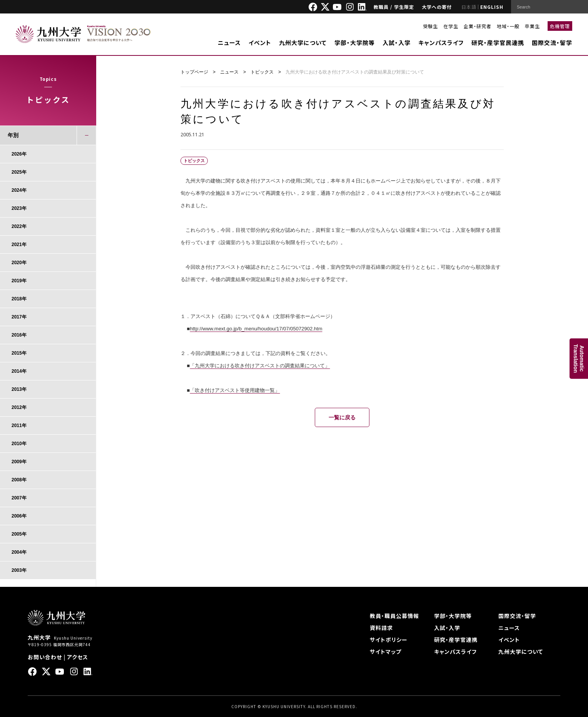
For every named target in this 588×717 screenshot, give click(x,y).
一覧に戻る (342, 417)
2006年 (19, 516)
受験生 (430, 26)
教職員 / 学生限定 (394, 7)
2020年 (19, 263)
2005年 (19, 534)
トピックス (262, 72)
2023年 (19, 208)
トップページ (194, 72)
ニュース (229, 43)
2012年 (19, 407)
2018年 (19, 299)
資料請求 (381, 628)
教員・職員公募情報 (394, 616)
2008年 (19, 480)
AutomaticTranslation (579, 359)
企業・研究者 (478, 26)
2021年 (19, 245)
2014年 (19, 371)
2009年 (19, 462)
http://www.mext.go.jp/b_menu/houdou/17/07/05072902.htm (256, 329)
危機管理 (560, 26)
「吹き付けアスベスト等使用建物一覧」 (235, 390)
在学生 (451, 26)
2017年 (19, 317)
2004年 (19, 552)
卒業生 (532, 26)
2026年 (19, 154)
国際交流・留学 (552, 43)
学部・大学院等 (355, 43)
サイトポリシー (389, 640)
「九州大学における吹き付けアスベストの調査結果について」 (260, 366)
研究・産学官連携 (456, 640)
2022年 (19, 226)
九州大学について (303, 43)
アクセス (78, 657)
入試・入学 (397, 43)
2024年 (19, 190)
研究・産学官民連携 (498, 43)
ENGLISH (492, 7)
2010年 (19, 444)
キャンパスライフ (441, 43)
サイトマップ (386, 652)
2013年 (19, 389)
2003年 (19, 570)
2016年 (19, 335)
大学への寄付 (437, 7)
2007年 (19, 498)
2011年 (19, 426)
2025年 (19, 172)
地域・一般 (508, 26)
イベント (260, 43)
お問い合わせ (45, 657)
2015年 (19, 353)
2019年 (19, 281)
